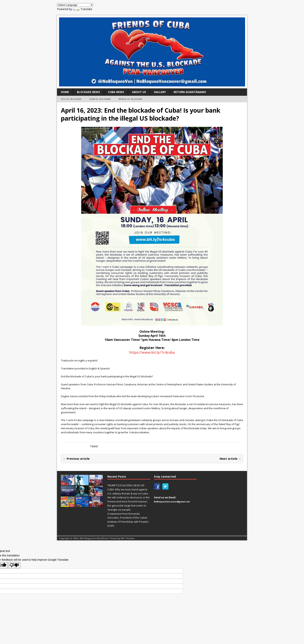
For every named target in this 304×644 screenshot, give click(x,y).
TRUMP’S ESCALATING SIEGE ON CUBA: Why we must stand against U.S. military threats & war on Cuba (128, 489)
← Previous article (76, 459)
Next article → (230, 459)
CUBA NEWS (116, 92)
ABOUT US (139, 92)
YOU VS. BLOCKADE (71, 99)
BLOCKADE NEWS (89, 92)
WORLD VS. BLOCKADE (131, 99)
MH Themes (128, 538)
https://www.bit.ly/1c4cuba (152, 352)
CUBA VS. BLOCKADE (100, 99)
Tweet (94, 446)
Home (65, 92)
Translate (82, 9)
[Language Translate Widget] (75, 5)
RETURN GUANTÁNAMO (190, 92)
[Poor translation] (14, 565)
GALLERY (160, 92)
